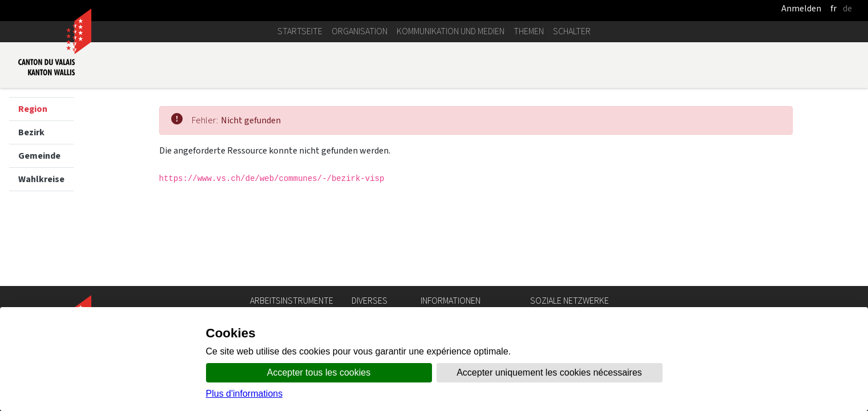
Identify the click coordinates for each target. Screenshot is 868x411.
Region (33, 109)
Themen (529, 31)
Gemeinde (39, 156)
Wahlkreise (41, 179)
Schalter (572, 31)
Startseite (300, 31)
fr (833, 8)
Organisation (360, 31)
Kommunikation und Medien (451, 31)
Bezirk (31, 132)
